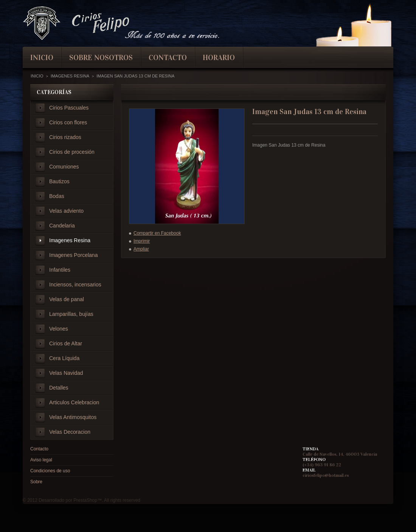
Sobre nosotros (101, 57)
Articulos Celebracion (74, 402)
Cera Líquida (64, 358)
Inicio (37, 76)
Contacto (39, 449)
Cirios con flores (68, 122)
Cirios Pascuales (69, 108)
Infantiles (60, 270)
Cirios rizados (65, 137)
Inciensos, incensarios (75, 285)
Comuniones (64, 167)
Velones (59, 329)
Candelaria (62, 226)
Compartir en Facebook (157, 233)
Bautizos (59, 181)
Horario (219, 57)
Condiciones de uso (50, 471)
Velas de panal (67, 299)
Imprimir (142, 241)
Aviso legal (41, 460)
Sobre (36, 482)
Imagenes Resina (70, 240)
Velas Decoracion (70, 432)
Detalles (59, 388)
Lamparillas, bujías (71, 314)
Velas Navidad (66, 373)
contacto (168, 57)
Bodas (57, 196)
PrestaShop (85, 500)
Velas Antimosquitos (73, 417)
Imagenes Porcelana (73, 255)
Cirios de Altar (66, 343)
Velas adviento (66, 211)
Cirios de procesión (72, 152)
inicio (42, 57)
